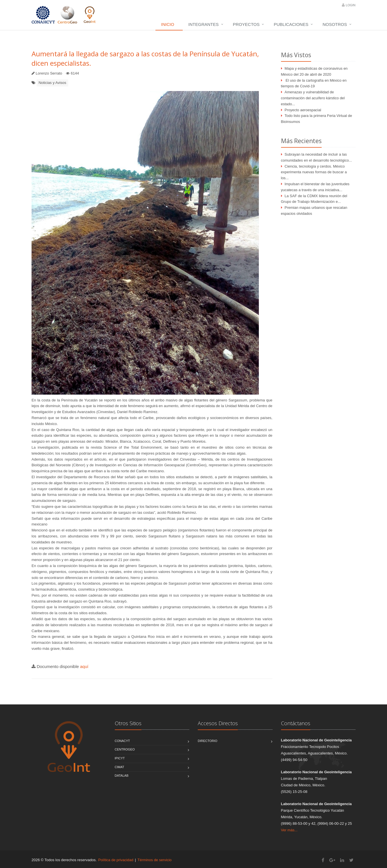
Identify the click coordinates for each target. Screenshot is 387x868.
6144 (75, 73)
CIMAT (119, 767)
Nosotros (335, 24)
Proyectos (246, 24)
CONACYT (122, 741)
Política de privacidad (116, 860)
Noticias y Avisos (52, 83)
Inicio (168, 24)
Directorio (208, 741)
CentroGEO (125, 749)
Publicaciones (291, 24)
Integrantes (204, 24)
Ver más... (289, 830)
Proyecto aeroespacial (303, 110)
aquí (84, 666)
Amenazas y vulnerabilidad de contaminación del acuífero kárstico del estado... (313, 98)
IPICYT (120, 758)
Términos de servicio (155, 860)
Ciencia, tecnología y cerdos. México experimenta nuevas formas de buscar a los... (314, 172)
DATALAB (122, 776)
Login (351, 5)
